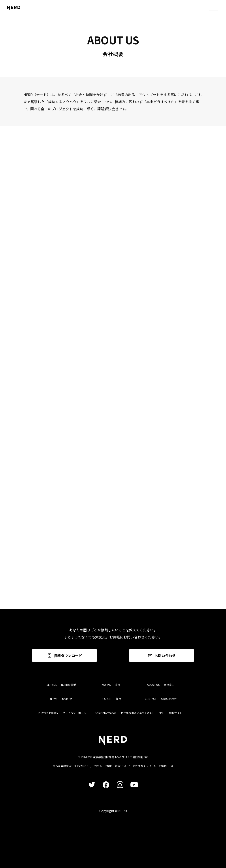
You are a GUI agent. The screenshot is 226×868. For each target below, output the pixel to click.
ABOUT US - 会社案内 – (162, 685)
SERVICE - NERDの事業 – (62, 685)
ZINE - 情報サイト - (171, 713)
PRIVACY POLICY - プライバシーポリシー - (64, 713)
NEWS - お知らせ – (62, 699)
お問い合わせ (162, 656)
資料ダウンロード (64, 656)
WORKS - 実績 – (112, 685)
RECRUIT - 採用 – (112, 699)
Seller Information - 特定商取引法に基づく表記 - (124, 713)
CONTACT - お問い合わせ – (162, 699)
